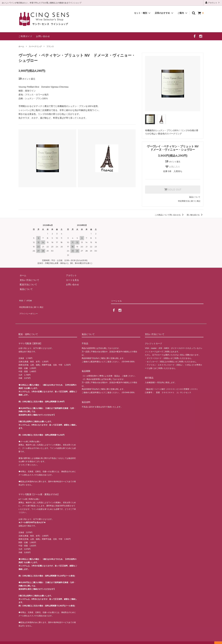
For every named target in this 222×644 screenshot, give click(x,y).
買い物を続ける (195, 215)
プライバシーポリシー (29, 309)
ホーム (21, 46)
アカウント (213, 3)
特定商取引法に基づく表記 (189, 201)
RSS (21, 300)
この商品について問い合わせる (170, 215)
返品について (195, 197)
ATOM (28, 300)
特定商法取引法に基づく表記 (33, 304)
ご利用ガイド (25, 36)
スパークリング (35, 46)
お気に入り (173, 167)
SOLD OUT (173, 189)
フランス (50, 46)
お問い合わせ (43, 36)
